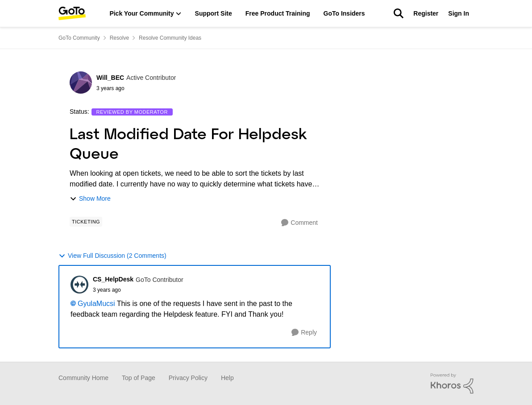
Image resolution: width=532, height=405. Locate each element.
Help (227, 378)
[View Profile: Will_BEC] (81, 83)
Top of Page (139, 378)
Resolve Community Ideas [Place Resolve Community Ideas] (170, 38)
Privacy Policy (188, 378)
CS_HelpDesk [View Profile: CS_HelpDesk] (113, 279)
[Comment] (299, 223)
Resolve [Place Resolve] (119, 38)
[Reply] (304, 333)
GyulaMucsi (96, 304)
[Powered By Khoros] (452, 384)
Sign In (459, 13)
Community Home (83, 378)
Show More (90, 199)
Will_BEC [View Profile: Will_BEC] (110, 78)
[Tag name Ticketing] (86, 222)
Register (426, 13)
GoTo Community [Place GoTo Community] (79, 38)
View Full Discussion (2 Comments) (112, 256)
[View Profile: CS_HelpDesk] (79, 285)
